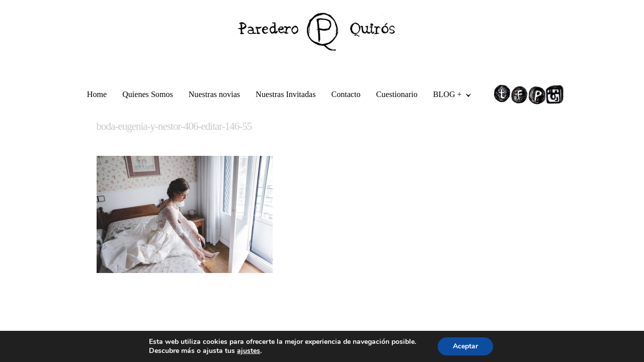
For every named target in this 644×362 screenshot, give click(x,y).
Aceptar (465, 346)
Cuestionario (397, 94)
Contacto (346, 94)
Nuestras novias (214, 94)
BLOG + (448, 96)
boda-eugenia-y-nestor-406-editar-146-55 (174, 126)
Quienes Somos (148, 94)
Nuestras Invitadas (286, 94)
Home (97, 94)
